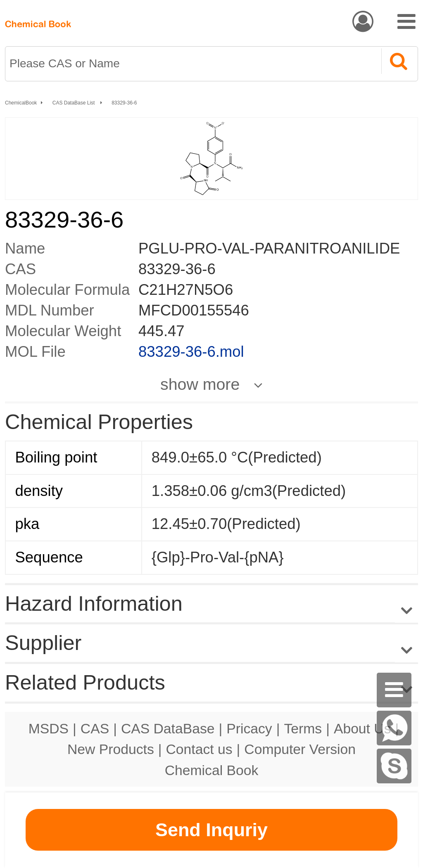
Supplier (43, 643)
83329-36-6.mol (191, 352)
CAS (95, 728)
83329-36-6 (124, 103)
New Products (111, 749)
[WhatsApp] (394, 728)
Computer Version (300, 749)
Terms (303, 728)
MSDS (49, 728)
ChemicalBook (21, 103)
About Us (362, 728)
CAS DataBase (168, 728)
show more (200, 384)
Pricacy (249, 728)
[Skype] (394, 766)
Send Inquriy (211, 830)
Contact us (199, 749)
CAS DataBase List (74, 103)
